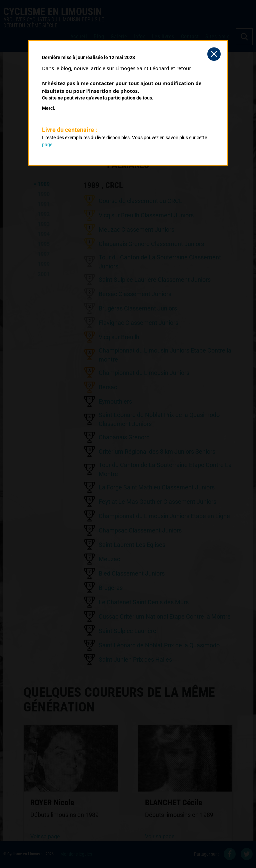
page (47, 145)
